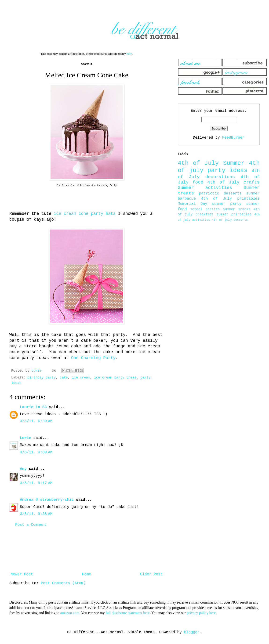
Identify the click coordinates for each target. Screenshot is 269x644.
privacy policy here (201, 613)
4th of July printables (231, 199)
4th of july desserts (230, 220)
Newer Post (22, 574)
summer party (227, 204)
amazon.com (70, 613)
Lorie (25, 438)
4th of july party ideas (219, 167)
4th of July (198, 163)
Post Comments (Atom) (63, 583)
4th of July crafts (233, 182)
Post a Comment (31, 525)
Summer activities (205, 188)
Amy (23, 469)
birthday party (42, 378)
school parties (205, 209)
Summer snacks (237, 209)
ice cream (81, 378)
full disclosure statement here (127, 613)
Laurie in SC (33, 407)
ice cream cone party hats (85, 214)
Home (87, 574)
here (129, 54)
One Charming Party (93, 358)
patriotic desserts (220, 194)
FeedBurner (233, 138)
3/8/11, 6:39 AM (36, 421)
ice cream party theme (115, 378)
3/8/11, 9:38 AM (36, 514)
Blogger (192, 632)
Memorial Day (193, 204)
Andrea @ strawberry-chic (47, 500)
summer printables (234, 214)
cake (64, 378)
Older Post (151, 574)
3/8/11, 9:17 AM (36, 483)
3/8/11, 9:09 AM (36, 452)
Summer (234, 163)
